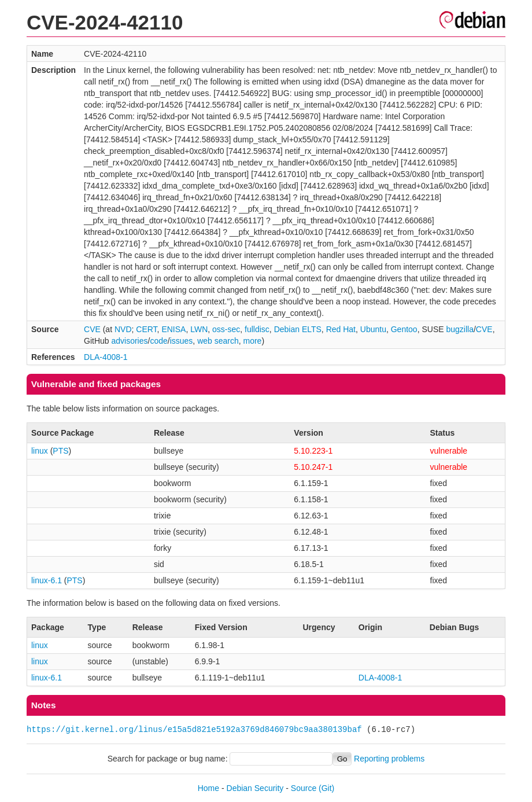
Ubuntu (373, 329)
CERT (146, 329)
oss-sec (226, 329)
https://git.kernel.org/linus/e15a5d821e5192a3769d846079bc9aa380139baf (194, 729)
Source (304, 788)
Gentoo (404, 329)
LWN (199, 329)
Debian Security (255, 788)
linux (40, 451)
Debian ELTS (298, 329)
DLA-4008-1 (106, 357)
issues (182, 341)
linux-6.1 (47, 580)
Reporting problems (389, 759)
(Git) (326, 788)
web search (218, 341)
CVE (92, 329)
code (158, 341)
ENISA (173, 329)
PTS (60, 451)
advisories (129, 341)
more (253, 341)
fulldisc (257, 329)
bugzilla (459, 329)
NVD (123, 329)
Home (208, 788)
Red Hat (341, 329)
